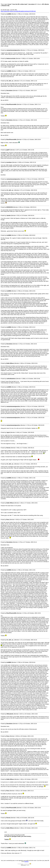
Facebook (26, 862)
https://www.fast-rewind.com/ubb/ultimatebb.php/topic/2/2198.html (18, 11)
